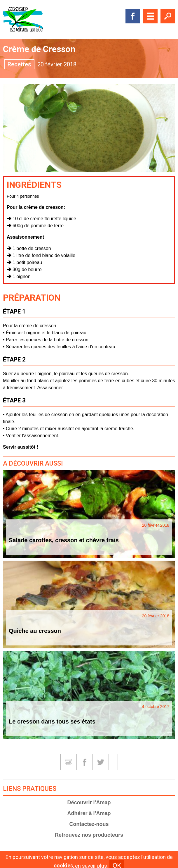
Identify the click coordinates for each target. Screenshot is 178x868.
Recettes (19, 64)
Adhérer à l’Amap (89, 813)
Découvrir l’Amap (89, 802)
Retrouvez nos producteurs (89, 835)
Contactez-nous (89, 824)
